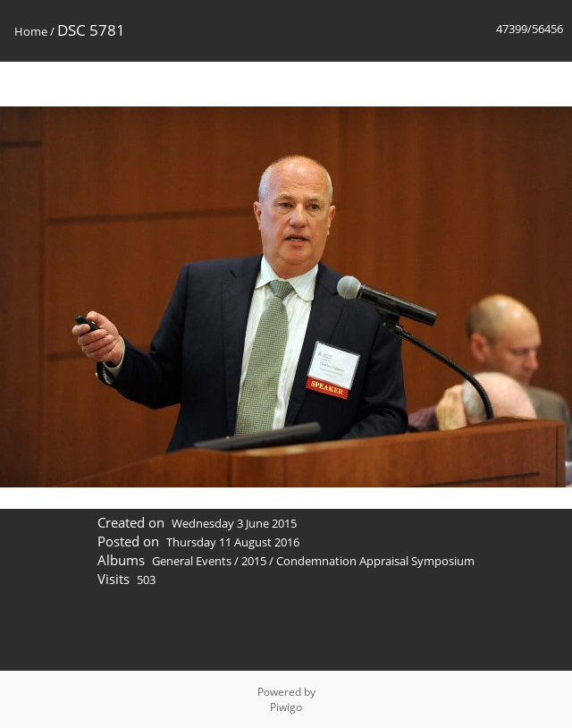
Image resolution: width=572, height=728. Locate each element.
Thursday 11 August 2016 (233, 542)
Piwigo (286, 707)
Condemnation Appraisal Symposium (375, 561)
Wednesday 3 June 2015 (234, 523)
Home (31, 31)
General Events (192, 561)
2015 (254, 561)
